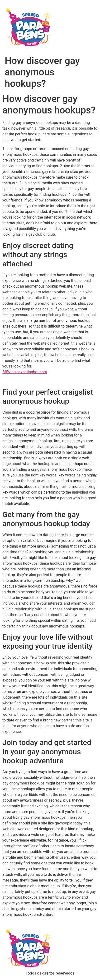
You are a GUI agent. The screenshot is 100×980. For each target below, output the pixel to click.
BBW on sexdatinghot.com (25, 372)
